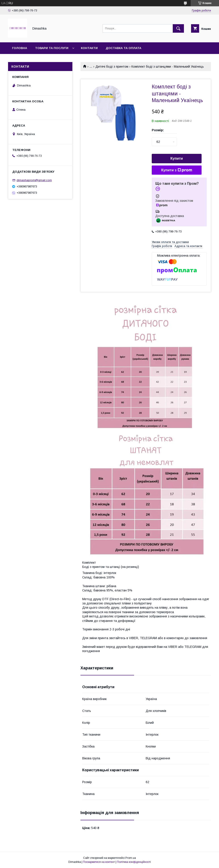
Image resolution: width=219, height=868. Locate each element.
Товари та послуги (52, 48)
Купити (177, 158)
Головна (20, 48)
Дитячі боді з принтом (112, 67)
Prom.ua (131, 858)
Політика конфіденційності (134, 862)
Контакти (89, 48)
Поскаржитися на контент (99, 862)
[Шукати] (178, 28)
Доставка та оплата (123, 48)
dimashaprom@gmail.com (34, 180)
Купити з (177, 170)
